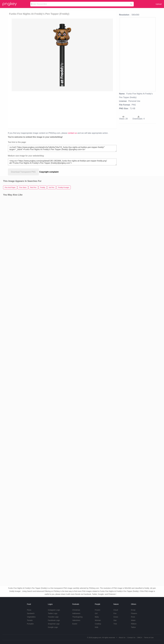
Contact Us (131, 638)
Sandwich (31, 613)
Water (133, 620)
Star (115, 620)
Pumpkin (30, 624)
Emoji (133, 610)
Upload (159, 4)
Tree (115, 624)
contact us (72, 133)
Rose (133, 617)
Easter (75, 624)
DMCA (140, 638)
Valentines (76, 620)
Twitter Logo (53, 613)
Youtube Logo (53, 617)
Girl (96, 613)
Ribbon (134, 624)
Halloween (76, 613)
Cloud (116, 610)
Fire (115, 613)
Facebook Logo (54, 620)
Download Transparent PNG (23, 172)
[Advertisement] (66, 110)
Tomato (30, 620)
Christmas (76, 610)
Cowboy (98, 624)
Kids (96, 627)
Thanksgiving (77, 617)
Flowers (134, 613)
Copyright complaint (49, 172)
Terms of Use (149, 638)
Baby (97, 617)
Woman (98, 620)
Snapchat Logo (54, 624)
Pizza (29, 610)
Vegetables (31, 617)
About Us (122, 638)
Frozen (98, 610)
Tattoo (133, 627)
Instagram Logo (54, 610)
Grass (116, 617)
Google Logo (53, 627)
